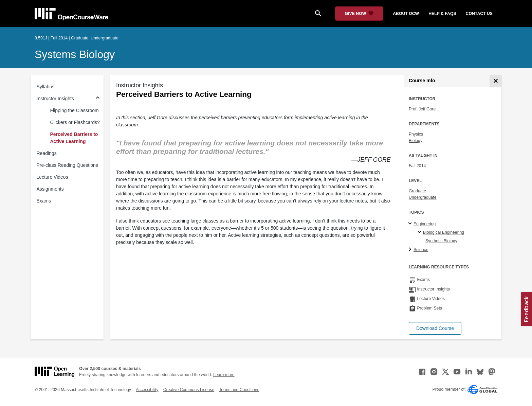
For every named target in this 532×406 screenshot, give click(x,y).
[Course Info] (496, 81)
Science (421, 250)
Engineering (425, 224)
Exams (44, 201)
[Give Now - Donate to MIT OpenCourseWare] (359, 14)
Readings (47, 153)
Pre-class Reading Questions (67, 165)
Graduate (417, 191)
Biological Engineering (444, 232)
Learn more (224, 375)
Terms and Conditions (239, 390)
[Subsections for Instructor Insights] (98, 99)
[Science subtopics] (411, 250)
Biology (416, 141)
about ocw (406, 14)
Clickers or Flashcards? (75, 122)
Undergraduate (423, 197)
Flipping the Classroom (75, 110)
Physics (416, 134)
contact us (479, 14)
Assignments (50, 189)
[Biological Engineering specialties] (420, 232)
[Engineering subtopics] (411, 224)
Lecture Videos (52, 177)
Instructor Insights (56, 99)
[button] (435, 328)
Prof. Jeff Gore (422, 109)
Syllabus (46, 87)
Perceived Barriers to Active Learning (74, 138)
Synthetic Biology (441, 241)
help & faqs (442, 14)
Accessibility (147, 390)
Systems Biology (75, 54)
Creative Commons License (189, 390)
